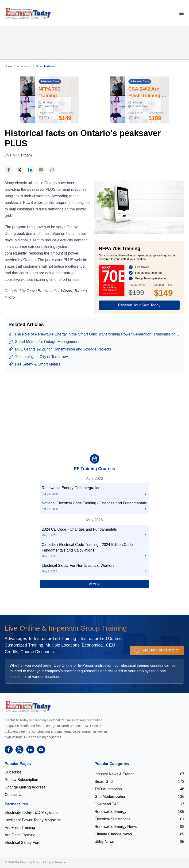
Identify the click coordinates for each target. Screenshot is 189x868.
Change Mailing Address (25, 787)
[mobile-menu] (181, 13)
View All (94, 584)
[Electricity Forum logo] (28, 706)
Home (8, 66)
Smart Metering (46, 66)
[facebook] (9, 170)
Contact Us (14, 795)
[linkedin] (30, 170)
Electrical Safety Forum (24, 843)
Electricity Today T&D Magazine (31, 813)
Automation (24, 66)
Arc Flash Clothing (20, 835)
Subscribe (13, 772)
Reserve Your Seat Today (139, 305)
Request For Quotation (157, 650)
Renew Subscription (21, 780)
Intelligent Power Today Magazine (33, 820)
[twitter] (19, 170)
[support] (41, 170)
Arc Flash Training (20, 828)
